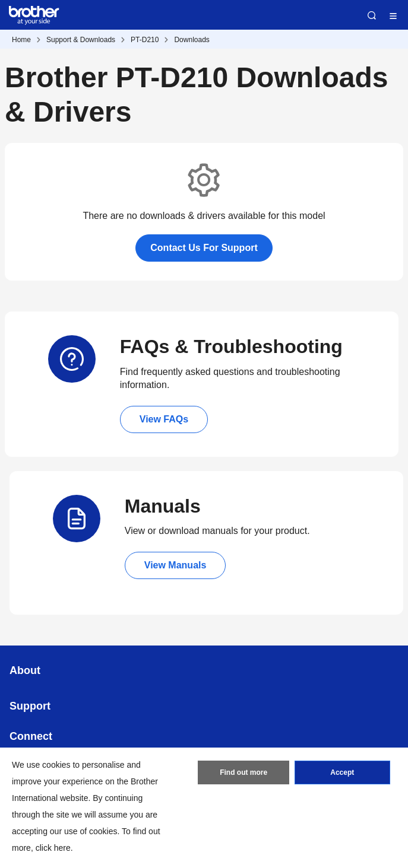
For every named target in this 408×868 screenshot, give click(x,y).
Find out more (243, 772)
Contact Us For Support (204, 248)
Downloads (192, 40)
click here (53, 848)
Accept (342, 772)
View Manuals (175, 565)
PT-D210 (145, 40)
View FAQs (164, 419)
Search (372, 15)
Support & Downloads (81, 40)
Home (21, 40)
